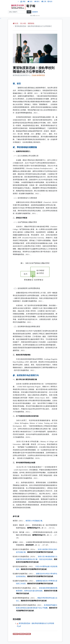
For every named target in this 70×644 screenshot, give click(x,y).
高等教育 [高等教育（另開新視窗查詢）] (16, 634)
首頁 (30, 2)
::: (18, 1)
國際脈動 (31, 23)
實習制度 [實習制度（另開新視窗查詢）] (22, 634)
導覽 (23, 2)
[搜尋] (17, 12)
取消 (50, 2)
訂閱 (44, 2)
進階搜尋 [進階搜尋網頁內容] (35, 12)
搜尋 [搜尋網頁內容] (29, 12)
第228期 (23, 23)
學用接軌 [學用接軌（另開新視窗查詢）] (28, 634)
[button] (16, 48)
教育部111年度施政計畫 (34, 521)
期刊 (37, 2)
